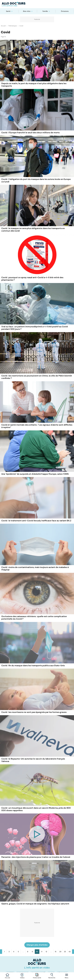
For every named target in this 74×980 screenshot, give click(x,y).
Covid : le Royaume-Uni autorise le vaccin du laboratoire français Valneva (33, 760)
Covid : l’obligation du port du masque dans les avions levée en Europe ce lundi (36, 180)
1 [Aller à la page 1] (4, 952)
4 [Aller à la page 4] (14, 952)
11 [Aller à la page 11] (42, 952)
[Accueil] (37, 964)
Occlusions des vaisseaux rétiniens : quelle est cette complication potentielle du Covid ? (34, 618)
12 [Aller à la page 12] (46, 952)
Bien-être (27, 11)
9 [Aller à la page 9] (32, 952)
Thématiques (13, 26)
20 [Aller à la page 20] (60, 952)
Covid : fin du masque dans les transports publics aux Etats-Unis (33, 666)
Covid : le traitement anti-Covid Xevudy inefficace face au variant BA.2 (36, 521)
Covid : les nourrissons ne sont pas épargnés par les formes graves (34, 712)
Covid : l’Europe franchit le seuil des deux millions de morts (30, 133)
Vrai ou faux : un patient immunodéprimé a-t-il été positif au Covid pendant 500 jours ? (35, 328)
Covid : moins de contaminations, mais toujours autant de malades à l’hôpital (35, 569)
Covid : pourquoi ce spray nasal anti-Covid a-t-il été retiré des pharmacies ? (32, 279)
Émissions (65, 11)
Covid (21, 26)
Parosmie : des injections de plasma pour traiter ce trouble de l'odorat (36, 857)
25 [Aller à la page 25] (65, 952)
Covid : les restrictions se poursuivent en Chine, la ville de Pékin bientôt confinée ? (37, 377)
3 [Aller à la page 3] (9, 952)
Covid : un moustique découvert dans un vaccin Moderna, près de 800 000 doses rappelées (36, 809)
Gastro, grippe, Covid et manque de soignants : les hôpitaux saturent (35, 904)
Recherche (52, 978)
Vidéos (22, 978)
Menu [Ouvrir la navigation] (67, 978)
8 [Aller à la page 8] (28, 952)
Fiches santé (37, 978)
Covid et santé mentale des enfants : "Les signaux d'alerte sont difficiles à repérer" (37, 426)
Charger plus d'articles (37, 945)
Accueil (3, 26)
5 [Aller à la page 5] (18, 952)
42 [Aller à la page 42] (70, 952)
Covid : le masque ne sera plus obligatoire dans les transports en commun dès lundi (33, 230)
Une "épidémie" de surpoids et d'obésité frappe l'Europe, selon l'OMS (35, 474)
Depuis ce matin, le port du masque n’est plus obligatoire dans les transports (34, 85)
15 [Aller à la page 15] (56, 952)
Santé (8, 11)
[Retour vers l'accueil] (37, 4)
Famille (45, 11)
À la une (7, 978)
